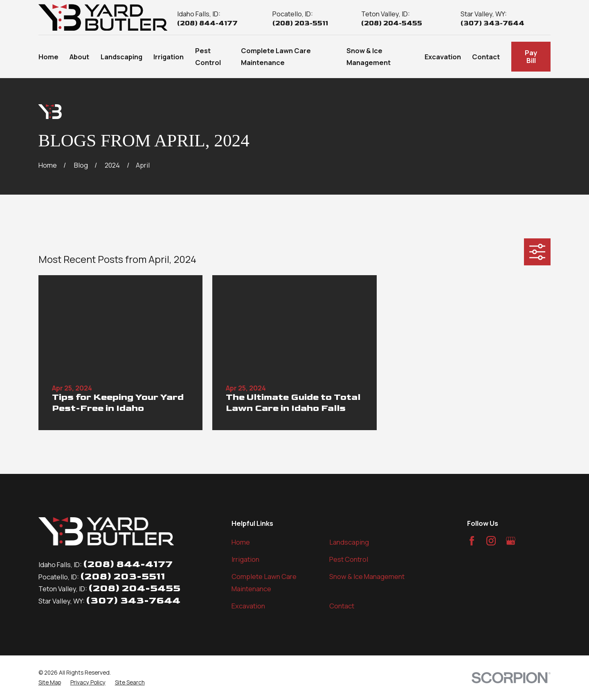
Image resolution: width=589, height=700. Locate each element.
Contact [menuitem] (486, 57)
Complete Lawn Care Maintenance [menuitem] (276, 57)
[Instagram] (491, 541)
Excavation (248, 606)
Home (241, 542)
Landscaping (349, 542)
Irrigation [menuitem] (169, 57)
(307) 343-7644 (492, 23)
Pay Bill (531, 57)
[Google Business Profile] (511, 541)
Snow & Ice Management (367, 576)
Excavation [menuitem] (443, 57)
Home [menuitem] (48, 57)
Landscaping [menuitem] (121, 57)
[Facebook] (472, 541)
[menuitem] (50, 683)
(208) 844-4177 (207, 23)
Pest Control (349, 559)
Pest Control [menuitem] (208, 57)
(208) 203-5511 (300, 23)
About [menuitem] (79, 57)
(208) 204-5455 (392, 23)
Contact (342, 606)
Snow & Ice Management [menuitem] (369, 57)
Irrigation (245, 559)
